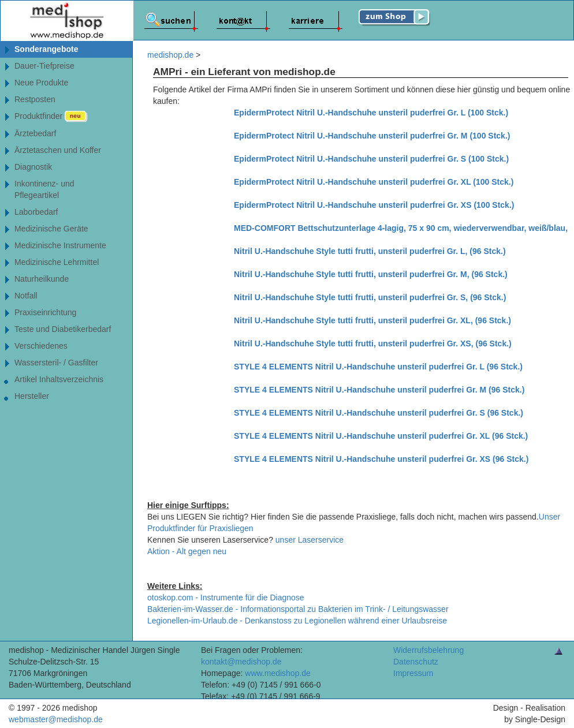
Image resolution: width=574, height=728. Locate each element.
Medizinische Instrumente (60, 245)
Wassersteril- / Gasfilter (56, 363)
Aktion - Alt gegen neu (187, 551)
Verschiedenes (41, 346)
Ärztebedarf (35, 133)
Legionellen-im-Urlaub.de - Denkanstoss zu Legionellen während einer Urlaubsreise (297, 621)
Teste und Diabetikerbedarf (63, 329)
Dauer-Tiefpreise (44, 66)
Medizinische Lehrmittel (57, 262)
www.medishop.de (278, 673)
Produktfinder (51, 117)
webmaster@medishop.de (56, 719)
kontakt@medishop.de (241, 662)
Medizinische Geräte (51, 229)
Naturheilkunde (42, 279)
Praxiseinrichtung (45, 312)
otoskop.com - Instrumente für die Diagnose (226, 598)
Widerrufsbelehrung (428, 650)
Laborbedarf (36, 212)
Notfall (26, 296)
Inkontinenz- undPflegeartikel (44, 189)
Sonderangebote (46, 49)
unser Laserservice (310, 540)
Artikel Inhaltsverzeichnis (59, 379)
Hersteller (32, 396)
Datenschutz (416, 662)
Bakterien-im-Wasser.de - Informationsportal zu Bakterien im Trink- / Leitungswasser (298, 609)
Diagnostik (33, 167)
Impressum (413, 673)
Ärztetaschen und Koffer (58, 150)
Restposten (35, 99)
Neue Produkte (41, 83)
